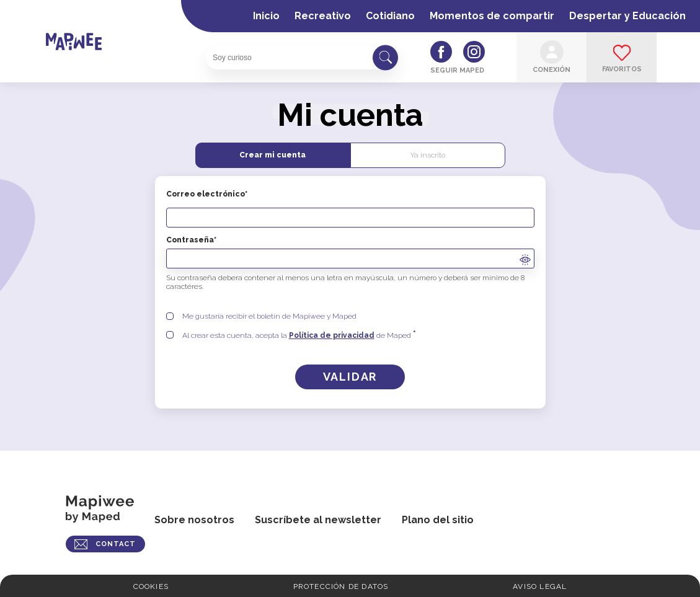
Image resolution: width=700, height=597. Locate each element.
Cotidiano (390, 16)
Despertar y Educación (627, 16)
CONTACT (116, 544)
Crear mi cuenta (272, 155)
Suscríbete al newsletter (318, 520)
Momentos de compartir (492, 16)
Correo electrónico (350, 209)
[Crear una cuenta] (350, 377)
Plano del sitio (438, 520)
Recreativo (323, 16)
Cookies (151, 586)
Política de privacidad (332, 335)
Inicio (266, 16)
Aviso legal (540, 586)
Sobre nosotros (194, 520)
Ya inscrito (428, 155)
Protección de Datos (341, 586)
